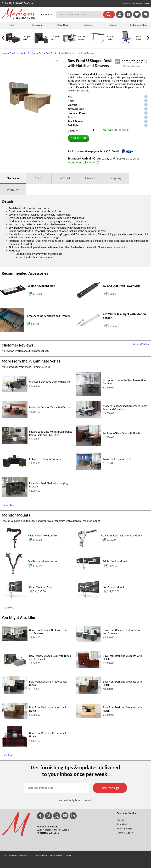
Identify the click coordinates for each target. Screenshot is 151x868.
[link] (146, 14)
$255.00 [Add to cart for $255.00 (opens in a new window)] (109, 540)
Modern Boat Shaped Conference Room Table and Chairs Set (125, 408)
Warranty (13, 190)
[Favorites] (137, 17)
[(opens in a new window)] (131, 61)
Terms (69, 856)
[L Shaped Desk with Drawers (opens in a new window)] (15, 467)
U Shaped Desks (26, 38)
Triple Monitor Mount (115, 561)
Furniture (15, 53)
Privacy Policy (56, 856)
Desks (13, 25)
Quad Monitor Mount (41, 587)
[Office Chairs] (126, 44)
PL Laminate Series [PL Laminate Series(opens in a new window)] (131, 66)
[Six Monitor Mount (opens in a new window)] (88, 597)
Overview (13, 178)
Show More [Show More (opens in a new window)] (10, 505)
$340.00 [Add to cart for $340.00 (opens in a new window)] (35, 566)
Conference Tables (138, 25)
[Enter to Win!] (128, 17)
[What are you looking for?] (81, 14)
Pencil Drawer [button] (76, 121)
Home (5, 53)
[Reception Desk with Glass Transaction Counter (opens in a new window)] (88, 395)
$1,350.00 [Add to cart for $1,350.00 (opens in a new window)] (111, 591)
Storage (113, 25)
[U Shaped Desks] (13, 44)
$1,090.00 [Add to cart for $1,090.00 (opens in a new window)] (37, 591)
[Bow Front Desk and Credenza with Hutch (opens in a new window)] (88, 667)
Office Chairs (63, 25)
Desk (41, 53)
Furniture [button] (46, 15)
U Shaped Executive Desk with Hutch (50, 382)
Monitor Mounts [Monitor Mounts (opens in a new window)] (16, 515)
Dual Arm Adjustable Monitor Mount (122, 535)
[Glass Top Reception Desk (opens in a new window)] (88, 469)
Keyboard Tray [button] (76, 109)
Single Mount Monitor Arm (43, 535)
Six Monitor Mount (114, 587)
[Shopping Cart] (146, 14)
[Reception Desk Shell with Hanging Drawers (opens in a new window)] (15, 496)
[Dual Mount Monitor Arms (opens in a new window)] (14, 575)
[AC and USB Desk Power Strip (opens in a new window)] (88, 298)
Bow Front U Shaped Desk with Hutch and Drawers (71, 53)
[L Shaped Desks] (41, 44)
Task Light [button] (73, 125)
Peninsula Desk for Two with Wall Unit (50, 407)
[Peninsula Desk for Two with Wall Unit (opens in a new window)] (15, 417)
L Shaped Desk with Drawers (45, 459)
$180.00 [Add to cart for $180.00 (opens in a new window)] (35, 540)
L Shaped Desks (54, 38)
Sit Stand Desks (111, 38)
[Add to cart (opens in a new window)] (35, 293)
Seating (88, 25)
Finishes (90, 178)
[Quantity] (96, 130)
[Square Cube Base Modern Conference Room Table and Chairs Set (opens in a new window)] (15, 443)
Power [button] (71, 117)
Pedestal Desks (82, 38)
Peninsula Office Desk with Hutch (121, 433)
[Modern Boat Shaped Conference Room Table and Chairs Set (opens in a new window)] (88, 417)
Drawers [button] (72, 105)
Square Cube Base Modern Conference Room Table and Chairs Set (51, 433)
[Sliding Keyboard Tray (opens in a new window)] (13, 294)
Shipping (116, 178)
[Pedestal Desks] (70, 44)
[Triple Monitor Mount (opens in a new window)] (88, 570)
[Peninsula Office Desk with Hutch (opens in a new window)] (88, 445)
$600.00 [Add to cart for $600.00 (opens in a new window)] (110, 566)
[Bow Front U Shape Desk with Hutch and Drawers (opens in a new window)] (15, 640)
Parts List (64, 178)
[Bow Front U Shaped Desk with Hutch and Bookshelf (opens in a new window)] (15, 666)
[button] (109, 14)
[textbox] (57, 788)
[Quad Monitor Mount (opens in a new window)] (15, 597)
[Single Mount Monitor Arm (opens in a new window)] (14, 549)
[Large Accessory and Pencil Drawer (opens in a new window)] (12, 331)
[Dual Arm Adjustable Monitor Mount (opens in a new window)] (88, 549)
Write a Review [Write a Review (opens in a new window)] (141, 344)
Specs (39, 178)
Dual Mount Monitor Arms (42, 561)
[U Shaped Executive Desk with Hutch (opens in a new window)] (15, 391)
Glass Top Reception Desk (117, 459)
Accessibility (41, 856)
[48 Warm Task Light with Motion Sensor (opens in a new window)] (88, 327)
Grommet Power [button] (77, 113)
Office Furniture (29, 53)
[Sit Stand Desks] (98, 44)
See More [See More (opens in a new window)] (9, 608)
